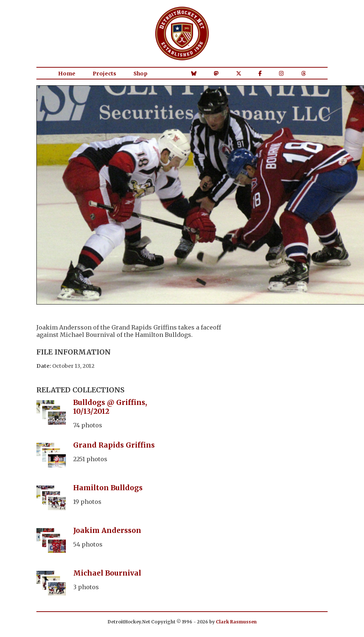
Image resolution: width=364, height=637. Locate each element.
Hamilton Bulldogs (108, 488)
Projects (104, 74)
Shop (140, 74)
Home (67, 74)
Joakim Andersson (107, 530)
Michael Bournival (107, 573)
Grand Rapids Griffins (114, 445)
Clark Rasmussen (236, 622)
